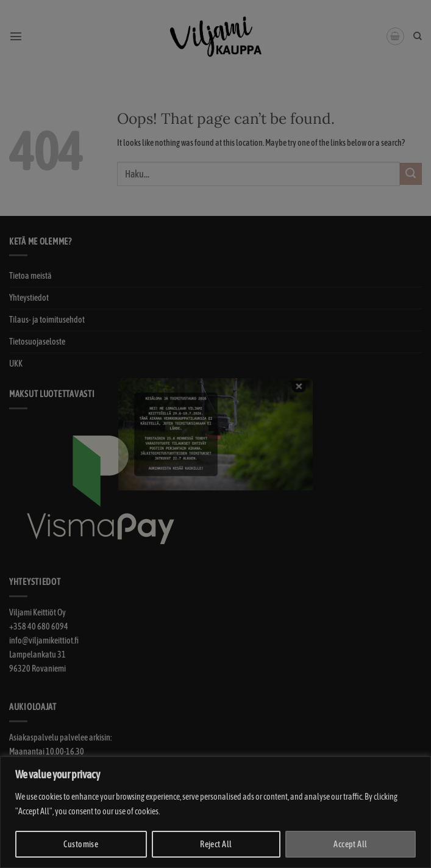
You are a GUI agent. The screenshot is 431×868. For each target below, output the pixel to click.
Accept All (350, 844)
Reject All (216, 844)
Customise (81, 844)
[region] (215, 812)
